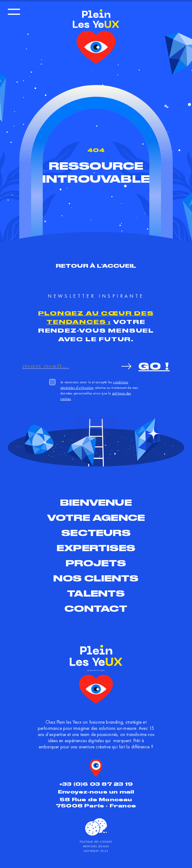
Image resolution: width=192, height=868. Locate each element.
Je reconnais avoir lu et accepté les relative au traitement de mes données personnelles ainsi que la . (99, 390)
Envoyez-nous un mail (96, 792)
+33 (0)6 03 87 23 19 (96, 784)
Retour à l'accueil (96, 266)
